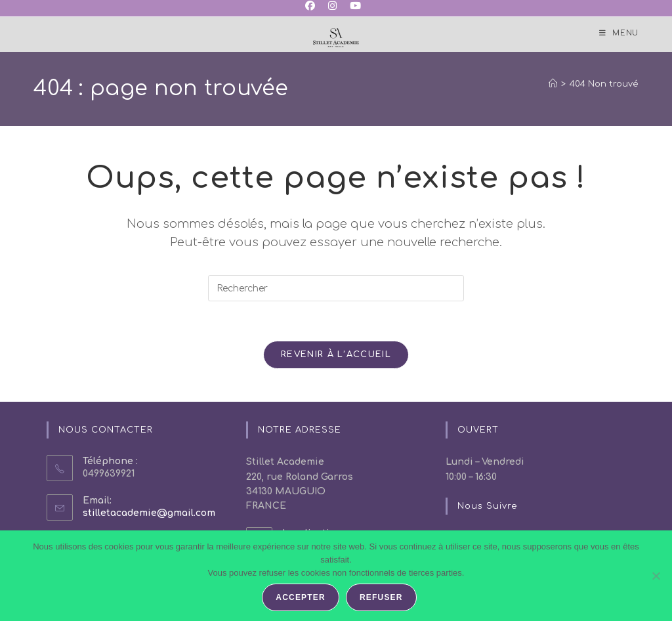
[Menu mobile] (619, 33)
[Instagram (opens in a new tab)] (332, 7)
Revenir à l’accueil (336, 354)
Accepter (301, 597)
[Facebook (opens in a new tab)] (313, 7)
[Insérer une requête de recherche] (336, 288)
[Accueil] (553, 84)
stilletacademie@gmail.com (149, 513)
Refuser (381, 597)
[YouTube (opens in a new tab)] (355, 7)
